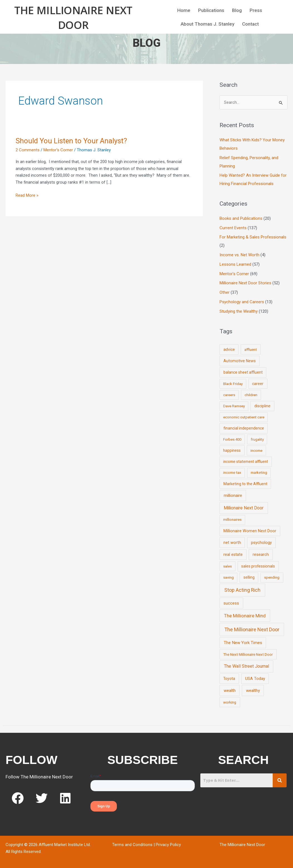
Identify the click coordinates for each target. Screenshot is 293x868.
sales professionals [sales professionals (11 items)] (258, 566)
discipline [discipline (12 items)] (262, 406)
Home (184, 10)
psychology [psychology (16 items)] (261, 543)
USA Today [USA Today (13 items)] (255, 679)
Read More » (27, 195)
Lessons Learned (235, 264)
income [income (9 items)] (256, 450)
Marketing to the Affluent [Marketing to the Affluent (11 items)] (245, 484)
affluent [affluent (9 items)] (251, 349)
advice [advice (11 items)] (229, 349)
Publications (211, 10)
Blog (237, 10)
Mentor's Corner (58, 150)
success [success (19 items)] (231, 603)
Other (225, 292)
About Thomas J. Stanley (207, 24)
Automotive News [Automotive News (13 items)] (240, 361)
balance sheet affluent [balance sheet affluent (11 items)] (243, 372)
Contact (250, 24)
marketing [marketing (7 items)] (259, 473)
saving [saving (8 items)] (228, 577)
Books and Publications (241, 218)
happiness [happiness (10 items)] (232, 450)
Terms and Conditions (132, 845)
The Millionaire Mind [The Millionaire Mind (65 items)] (245, 616)
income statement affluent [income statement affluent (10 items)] (246, 462)
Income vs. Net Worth (239, 255)
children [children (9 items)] (251, 395)
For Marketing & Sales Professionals (253, 237)
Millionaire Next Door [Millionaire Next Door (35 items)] (244, 508)
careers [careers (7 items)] (229, 395)
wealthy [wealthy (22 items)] (253, 691)
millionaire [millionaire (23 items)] (233, 495)
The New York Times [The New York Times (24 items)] (243, 643)
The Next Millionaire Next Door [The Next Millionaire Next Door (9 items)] (248, 654)
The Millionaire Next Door (73, 17)
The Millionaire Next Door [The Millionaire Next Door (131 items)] (252, 629)
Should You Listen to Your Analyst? (71, 141)
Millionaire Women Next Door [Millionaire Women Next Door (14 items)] (250, 531)
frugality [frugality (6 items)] (257, 439)
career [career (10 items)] (258, 384)
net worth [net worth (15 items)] (232, 543)
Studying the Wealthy (239, 311)
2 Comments (28, 150)
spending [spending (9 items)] (272, 577)
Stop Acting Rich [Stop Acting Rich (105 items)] (242, 590)
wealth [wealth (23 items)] (230, 691)
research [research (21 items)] (261, 554)
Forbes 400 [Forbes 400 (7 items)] (232, 439)
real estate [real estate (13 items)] (233, 554)
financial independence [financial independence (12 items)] (244, 428)
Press (256, 10)
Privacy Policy (168, 845)
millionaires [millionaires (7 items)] (232, 520)
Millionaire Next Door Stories (245, 283)
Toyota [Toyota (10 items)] (229, 679)
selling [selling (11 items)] (249, 577)
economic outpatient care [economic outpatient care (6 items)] (244, 417)
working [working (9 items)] (230, 702)
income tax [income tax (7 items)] (232, 473)
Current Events (233, 228)
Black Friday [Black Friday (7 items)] (233, 384)
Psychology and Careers (242, 302)
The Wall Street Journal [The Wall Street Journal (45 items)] (247, 666)
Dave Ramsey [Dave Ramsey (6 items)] (234, 406)
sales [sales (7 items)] (227, 566)
